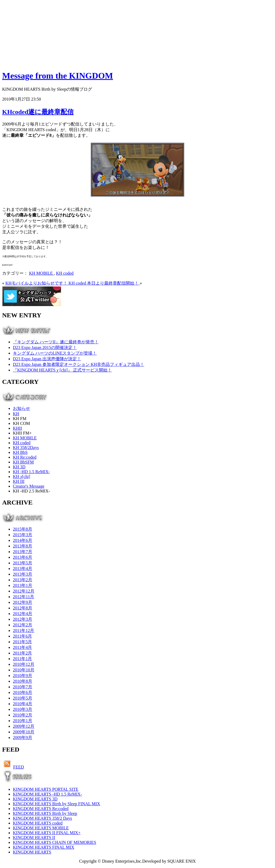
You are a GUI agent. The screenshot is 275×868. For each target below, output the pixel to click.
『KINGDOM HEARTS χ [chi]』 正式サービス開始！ (62, 370)
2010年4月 (23, 704)
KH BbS (20, 452)
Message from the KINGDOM (58, 76)
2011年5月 (22, 642)
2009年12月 (24, 726)
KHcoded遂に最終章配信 (38, 112)
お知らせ (21, 408)
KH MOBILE (41, 273)
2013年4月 (23, 569)
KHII (17, 428)
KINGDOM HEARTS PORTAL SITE (46, 789)
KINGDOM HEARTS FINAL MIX (44, 847)
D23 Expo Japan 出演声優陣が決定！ (47, 359)
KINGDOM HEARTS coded (38, 823)
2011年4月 (22, 647)
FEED (19, 767)
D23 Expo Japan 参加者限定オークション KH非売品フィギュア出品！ (79, 364)
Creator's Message (29, 486)
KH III (19, 481)
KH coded (65, 273)
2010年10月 (24, 670)
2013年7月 (23, 552)
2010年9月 (23, 676)
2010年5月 (23, 698)
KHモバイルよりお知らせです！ (37, 283)
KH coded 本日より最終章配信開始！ (104, 283)
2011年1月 (22, 659)
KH (16, 414)
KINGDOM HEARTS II (34, 838)
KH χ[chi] (21, 477)
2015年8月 (23, 529)
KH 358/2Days (26, 448)
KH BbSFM (23, 462)
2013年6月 (23, 557)
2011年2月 (22, 653)
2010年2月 (23, 715)
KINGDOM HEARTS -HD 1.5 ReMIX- (47, 794)
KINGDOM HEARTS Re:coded (41, 809)
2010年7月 (23, 687)
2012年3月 (23, 619)
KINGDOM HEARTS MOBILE (41, 828)
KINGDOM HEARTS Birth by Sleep (45, 813)
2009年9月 (23, 738)
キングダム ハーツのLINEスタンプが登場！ (55, 353)
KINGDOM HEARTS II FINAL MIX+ (47, 833)
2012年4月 (23, 614)
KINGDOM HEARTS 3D (35, 799)
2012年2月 (23, 625)
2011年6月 (22, 636)
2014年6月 (23, 540)
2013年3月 (23, 574)
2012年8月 (23, 608)
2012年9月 (23, 602)
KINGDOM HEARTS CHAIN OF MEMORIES (55, 842)
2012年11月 (23, 597)
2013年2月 (23, 580)
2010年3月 (23, 709)
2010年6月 (23, 692)
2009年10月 (24, 732)
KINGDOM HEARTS (32, 852)
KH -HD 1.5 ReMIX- (31, 472)
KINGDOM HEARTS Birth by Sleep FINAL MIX (57, 804)
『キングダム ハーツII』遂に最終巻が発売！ (56, 342)
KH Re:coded (25, 457)
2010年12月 (24, 664)
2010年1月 (23, 721)
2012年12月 (24, 591)
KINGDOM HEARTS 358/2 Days (42, 818)
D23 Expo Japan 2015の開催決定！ (45, 347)
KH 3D (19, 467)
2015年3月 (23, 535)
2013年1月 (23, 585)
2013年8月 (23, 546)
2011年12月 (23, 630)
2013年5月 (23, 563)
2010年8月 (23, 681)
